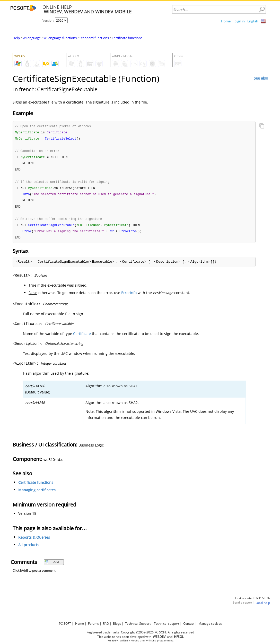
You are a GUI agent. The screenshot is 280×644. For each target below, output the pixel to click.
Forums (93, 624)
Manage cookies (210, 624)
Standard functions (94, 38)
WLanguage (32, 38)
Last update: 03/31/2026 (253, 602)
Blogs (117, 624)
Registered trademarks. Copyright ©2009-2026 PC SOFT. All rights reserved (140, 632)
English (253, 21)
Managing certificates (37, 494)
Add (52, 566)
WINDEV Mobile (130, 641)
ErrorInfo (129, 297)
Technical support (167, 624)
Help (16, 38)
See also (261, 78)
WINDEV (151, 641)
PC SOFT (65, 624)
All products (29, 549)
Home (226, 21)
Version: (49, 20)
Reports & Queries (34, 541)
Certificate (82, 338)
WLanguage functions (60, 38)
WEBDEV (113, 641)
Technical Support (138, 624)
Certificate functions (127, 38)
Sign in (240, 21)
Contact (189, 624)
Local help (263, 607)
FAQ (106, 624)
